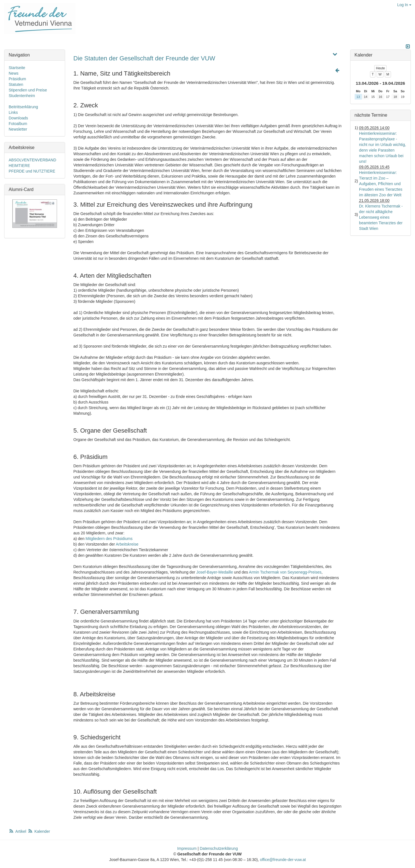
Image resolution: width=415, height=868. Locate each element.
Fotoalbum (18, 124)
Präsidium (17, 79)
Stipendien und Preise (28, 90)
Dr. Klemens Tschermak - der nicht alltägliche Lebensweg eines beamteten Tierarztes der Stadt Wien (381, 217)
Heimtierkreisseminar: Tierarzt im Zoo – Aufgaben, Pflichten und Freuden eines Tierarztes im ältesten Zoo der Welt (381, 184)
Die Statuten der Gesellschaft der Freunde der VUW (144, 58)
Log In (404, 5)
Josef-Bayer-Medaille (215, 572)
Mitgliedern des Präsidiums (109, 539)
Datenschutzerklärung (219, 848)
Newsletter (18, 129)
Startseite (17, 68)
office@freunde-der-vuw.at (283, 860)
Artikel (18, 831)
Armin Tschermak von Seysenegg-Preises (285, 572)
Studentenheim (22, 96)
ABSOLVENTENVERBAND (32, 160)
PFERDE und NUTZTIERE (32, 171)
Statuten (16, 84)
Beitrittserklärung (23, 107)
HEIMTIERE (19, 166)
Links (13, 112)
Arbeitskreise (127, 544)
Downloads (18, 118)
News (14, 73)
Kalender (39, 831)
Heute (380, 68)
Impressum (187, 848)
